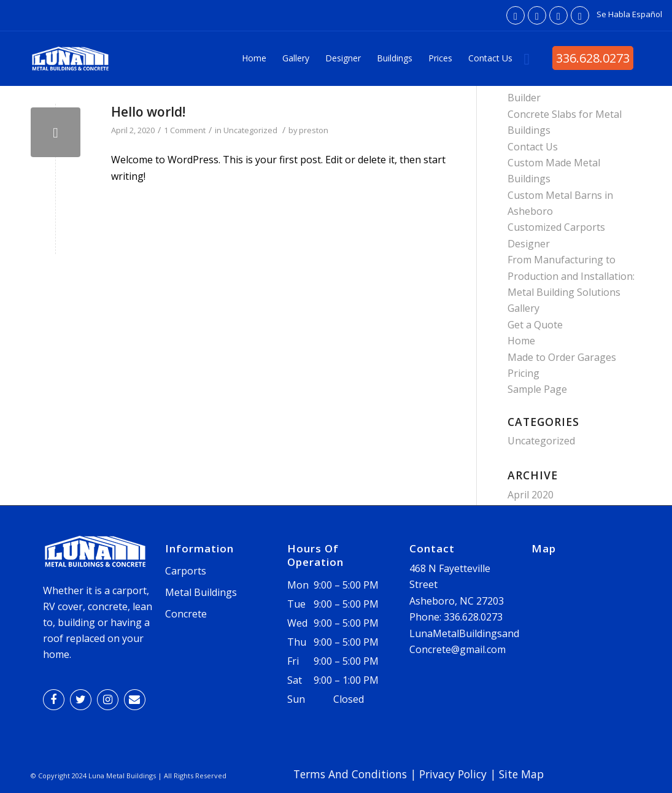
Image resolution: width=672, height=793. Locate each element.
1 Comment (185, 130)
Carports (186, 571)
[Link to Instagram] (558, 15)
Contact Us (533, 147)
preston (314, 130)
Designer (529, 244)
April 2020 (531, 495)
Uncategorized (250, 130)
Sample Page (537, 389)
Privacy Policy (453, 774)
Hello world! (148, 112)
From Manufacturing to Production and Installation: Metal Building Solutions (571, 276)
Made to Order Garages (562, 357)
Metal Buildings (201, 592)
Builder (524, 98)
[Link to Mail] (580, 15)
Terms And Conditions (350, 774)
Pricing (523, 373)
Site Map (521, 774)
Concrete (186, 614)
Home (521, 341)
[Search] (527, 58)
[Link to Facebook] (516, 15)
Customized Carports (556, 227)
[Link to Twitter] (537, 15)
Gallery (523, 308)
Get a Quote (535, 325)
